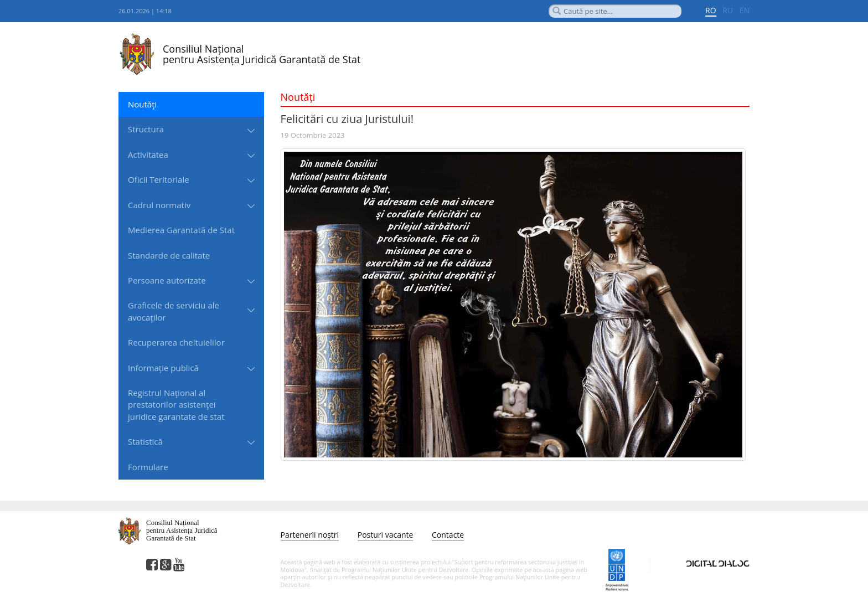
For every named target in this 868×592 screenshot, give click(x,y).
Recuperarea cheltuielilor (176, 342)
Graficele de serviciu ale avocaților (174, 311)
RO (711, 10)
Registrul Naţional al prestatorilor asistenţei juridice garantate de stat (176, 405)
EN (745, 10)
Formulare (148, 467)
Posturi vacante (386, 535)
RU (728, 10)
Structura (146, 129)
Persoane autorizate (167, 280)
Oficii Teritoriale (159, 179)
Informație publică (163, 368)
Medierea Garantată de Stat (181, 230)
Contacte (448, 535)
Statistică (145, 441)
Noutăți (142, 104)
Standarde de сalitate (169, 255)
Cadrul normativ (159, 205)
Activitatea (148, 155)
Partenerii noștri (310, 535)
